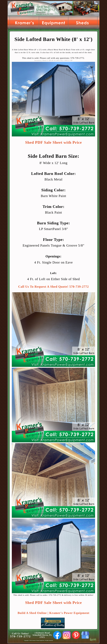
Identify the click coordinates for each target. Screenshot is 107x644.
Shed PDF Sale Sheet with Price (53, 142)
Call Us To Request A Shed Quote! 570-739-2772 (53, 287)
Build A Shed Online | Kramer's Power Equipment (53, 613)
